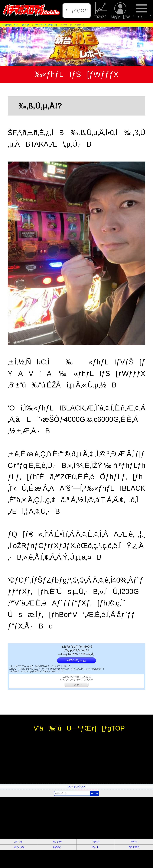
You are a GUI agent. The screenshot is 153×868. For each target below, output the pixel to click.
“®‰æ (134, 842)
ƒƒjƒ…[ (141, 11)
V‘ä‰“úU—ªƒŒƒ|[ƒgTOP (77, 728)
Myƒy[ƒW (120, 11)
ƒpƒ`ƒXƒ (19, 842)
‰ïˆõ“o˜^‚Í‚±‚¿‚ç (76, 660)
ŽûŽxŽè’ (101, 11)
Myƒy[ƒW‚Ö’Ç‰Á (76, 787)
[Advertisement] (76, 763)
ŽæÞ (96, 847)
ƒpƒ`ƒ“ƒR (57, 842)
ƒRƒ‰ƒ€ (96, 842)
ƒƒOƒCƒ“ (77, 11)
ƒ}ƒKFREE (134, 847)
